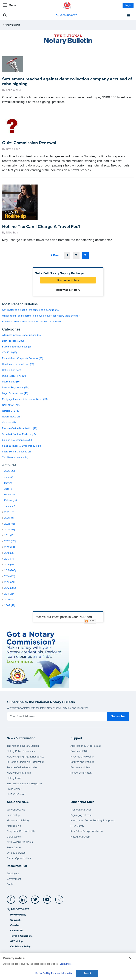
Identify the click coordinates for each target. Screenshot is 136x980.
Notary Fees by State (19, 773)
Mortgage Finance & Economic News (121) (25, 399)
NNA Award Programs (20, 842)
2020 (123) (10, 541)
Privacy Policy (18, 915)
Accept (87, 973)
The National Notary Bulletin (23, 746)
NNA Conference (17, 794)
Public (10, 884)
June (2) (9, 477)
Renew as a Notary (68, 290)
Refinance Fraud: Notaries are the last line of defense (31, 322)
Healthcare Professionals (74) (18, 364)
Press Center (14, 789)
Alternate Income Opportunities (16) (21, 335)
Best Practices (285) (13, 341)
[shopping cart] (113, 15)
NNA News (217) (11, 405)
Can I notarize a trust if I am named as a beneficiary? (31, 310)
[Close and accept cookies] (130, 958)
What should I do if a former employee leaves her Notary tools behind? (41, 316)
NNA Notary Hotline (82, 757)
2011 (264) (10, 594)
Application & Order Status (86, 746)
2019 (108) (10, 547)
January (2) (10, 506)
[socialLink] (12, 901)
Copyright (16, 920)
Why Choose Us (16, 810)
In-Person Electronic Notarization (26, 762)
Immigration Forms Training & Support (93, 820)
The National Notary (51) (15, 457)
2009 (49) (10, 605)
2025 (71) (9, 512)
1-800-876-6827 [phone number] (68, 15)
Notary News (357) (12, 417)
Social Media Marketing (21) (17, 452)
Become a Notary (68, 280)
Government (14, 879)
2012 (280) (10, 588)
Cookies (15, 925)
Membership (14, 826)
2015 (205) (10, 570)
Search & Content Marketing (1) (19, 434)
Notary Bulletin (12, 25)
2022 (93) (9, 530)
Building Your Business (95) (17, 347)
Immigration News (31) (14, 376)
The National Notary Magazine (24, 783)
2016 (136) (10, 565)
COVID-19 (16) (9, 352)
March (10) (10, 495)
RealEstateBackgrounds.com (87, 831)
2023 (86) (9, 524)
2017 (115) (9, 559)
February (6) (11, 500)
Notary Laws (14, 778)
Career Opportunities (19, 858)
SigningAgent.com (81, 815)
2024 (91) (9, 518)
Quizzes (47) (9, 422)
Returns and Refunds (82, 762)
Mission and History (18, 820)
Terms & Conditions (21, 936)
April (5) (8, 489)
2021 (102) (10, 535)
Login (128, 5)
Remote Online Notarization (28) (20, 428)
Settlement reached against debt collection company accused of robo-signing (67, 81)
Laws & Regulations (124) (16, 387)
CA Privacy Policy (20, 947)
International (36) (11, 382)
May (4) (8, 483)
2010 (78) (9, 600)
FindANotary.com (80, 837)
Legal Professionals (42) (15, 393)
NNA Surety (77, 826)
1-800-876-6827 (20, 909)
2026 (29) (9, 471)
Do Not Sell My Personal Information (54, 973)
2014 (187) (10, 576)
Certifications (14, 837)
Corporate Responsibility (21, 831)
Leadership (13, 815)
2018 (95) (9, 553)
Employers (13, 873)
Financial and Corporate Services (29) (22, 358)
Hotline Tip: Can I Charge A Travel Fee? (41, 227)
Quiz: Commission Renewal (29, 143)
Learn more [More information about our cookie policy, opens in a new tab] (66, 964)
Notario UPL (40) (11, 411)
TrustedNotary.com (81, 810)
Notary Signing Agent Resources (25, 757)
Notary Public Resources (21, 751)
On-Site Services (16, 853)
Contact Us (17, 931)
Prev (56, 255)
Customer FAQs (79, 751)
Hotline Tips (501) (12, 370)
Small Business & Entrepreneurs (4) (21, 446)
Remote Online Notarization (22, 767)
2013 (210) (10, 582)
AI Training (16, 941)
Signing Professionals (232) (17, 440)
